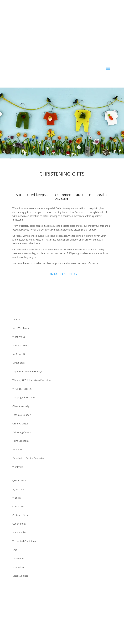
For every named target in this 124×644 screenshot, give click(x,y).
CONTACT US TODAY (62, 274)
